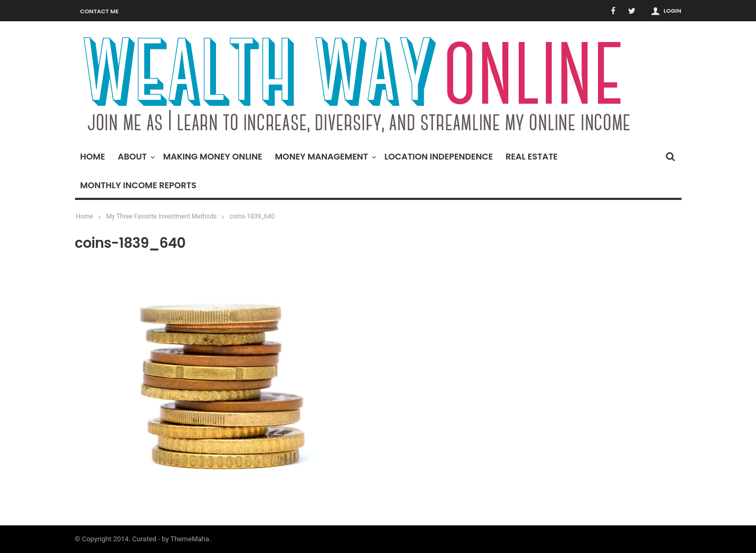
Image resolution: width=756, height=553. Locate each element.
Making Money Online (213, 157)
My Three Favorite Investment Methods (162, 216)
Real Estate (531, 157)
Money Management (324, 157)
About (135, 157)
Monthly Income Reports (139, 185)
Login (672, 11)
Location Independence (438, 157)
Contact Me (100, 11)
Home (93, 157)
